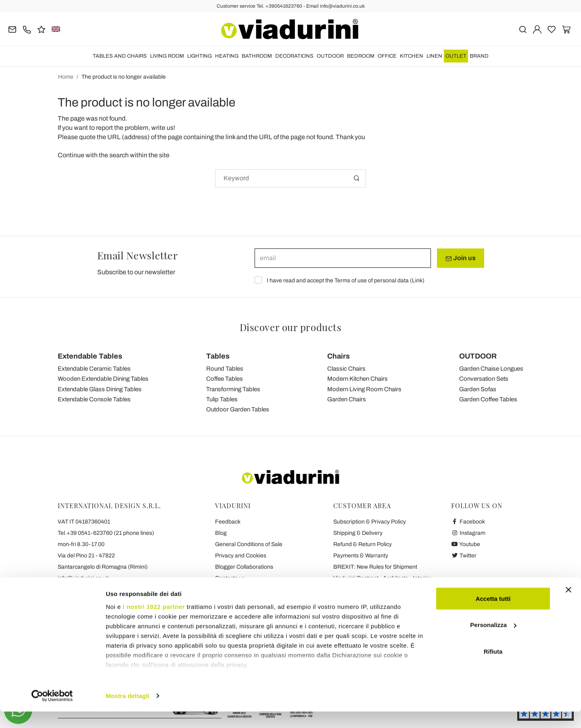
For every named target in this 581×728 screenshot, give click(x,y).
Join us (461, 258)
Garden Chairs (347, 399)
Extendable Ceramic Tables (94, 369)
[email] (343, 258)
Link (417, 281)
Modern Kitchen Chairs (357, 379)
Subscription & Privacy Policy (370, 522)
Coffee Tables (225, 379)
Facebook (468, 522)
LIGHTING (200, 56)
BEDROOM (361, 56)
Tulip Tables (222, 399)
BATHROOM (257, 56)
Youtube (466, 544)
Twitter (464, 556)
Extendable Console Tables (94, 399)
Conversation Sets (484, 379)
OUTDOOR (330, 56)
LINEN (434, 56)
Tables (218, 356)
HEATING (227, 56)
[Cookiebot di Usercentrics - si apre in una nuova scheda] (52, 712)
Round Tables (225, 369)
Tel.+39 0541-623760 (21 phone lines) (106, 533)
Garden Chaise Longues (491, 369)
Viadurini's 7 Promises (243, 589)
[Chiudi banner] (568, 606)
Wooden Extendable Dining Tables (103, 379)
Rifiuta (493, 668)
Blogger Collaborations (244, 567)
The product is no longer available (124, 77)
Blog (221, 533)
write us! (163, 128)
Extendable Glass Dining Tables (100, 389)
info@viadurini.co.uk (84, 578)
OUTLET (456, 56)
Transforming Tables (233, 389)
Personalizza (493, 641)
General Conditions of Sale (249, 544)
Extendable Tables (90, 356)
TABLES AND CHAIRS (120, 56)
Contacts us (230, 578)
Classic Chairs (346, 369)
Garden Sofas (478, 389)
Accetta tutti (493, 615)
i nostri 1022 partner (154, 623)
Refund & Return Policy (363, 544)
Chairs (339, 356)
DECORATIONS (294, 56)
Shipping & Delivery (358, 533)
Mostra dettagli (127, 712)
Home (66, 77)
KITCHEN (412, 56)
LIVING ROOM (167, 56)
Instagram (468, 533)
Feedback (228, 522)
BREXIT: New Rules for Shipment (375, 567)
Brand (479, 56)
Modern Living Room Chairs (364, 389)
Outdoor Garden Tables (238, 409)
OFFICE (387, 56)
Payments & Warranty (361, 556)
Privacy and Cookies (241, 556)
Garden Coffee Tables (488, 399)
